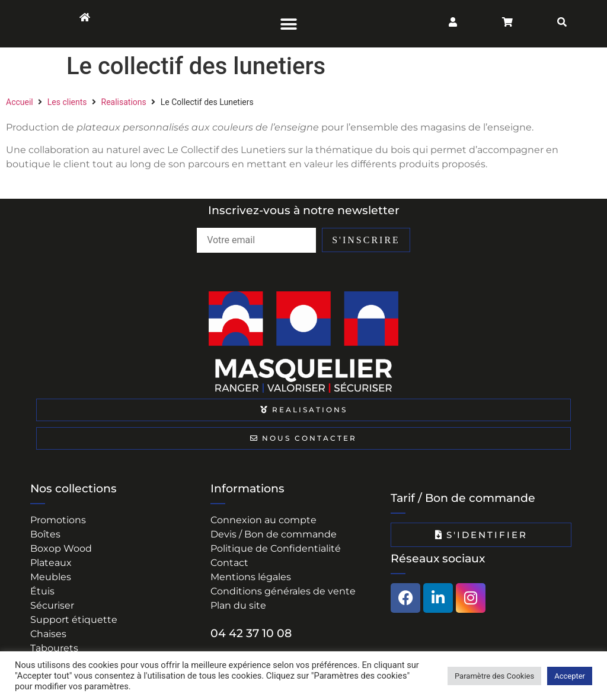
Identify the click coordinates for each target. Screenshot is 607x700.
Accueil (20, 102)
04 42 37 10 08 (251, 633)
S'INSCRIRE (397, 240)
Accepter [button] (570, 676)
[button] (289, 24)
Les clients (67, 102)
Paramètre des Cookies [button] (494, 676)
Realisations (124, 102)
